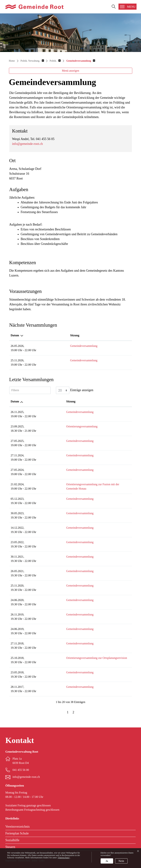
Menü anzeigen (70, 71)
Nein (121, 861)
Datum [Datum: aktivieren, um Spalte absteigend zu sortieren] (15, 335)
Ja (107, 861)
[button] (32, 61)
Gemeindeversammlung (55, 346)
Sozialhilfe (12, 840)
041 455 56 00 (21, 770)
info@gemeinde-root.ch (28, 144)
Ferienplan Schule (17, 833)
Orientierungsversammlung (57, 426)
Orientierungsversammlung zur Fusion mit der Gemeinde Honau (78, 484)
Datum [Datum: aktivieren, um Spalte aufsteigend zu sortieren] (15, 401)
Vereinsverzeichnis (18, 827)
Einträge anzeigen (75, 390)
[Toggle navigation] (128, 7)
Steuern (10, 847)
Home (12, 61)
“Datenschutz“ (64, 858)
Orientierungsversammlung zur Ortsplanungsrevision (72, 658)
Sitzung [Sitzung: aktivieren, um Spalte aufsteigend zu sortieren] (46, 335)
